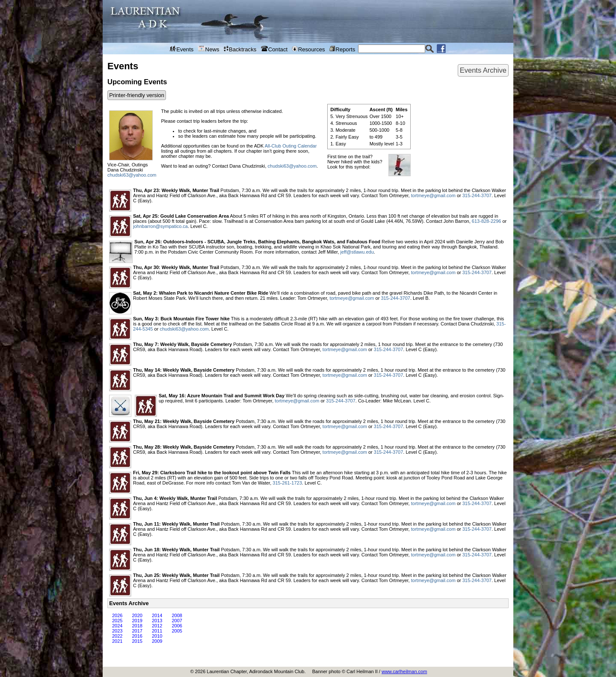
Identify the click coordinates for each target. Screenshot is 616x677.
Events (182, 49)
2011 (157, 631)
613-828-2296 (487, 221)
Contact (274, 49)
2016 (137, 636)
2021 (117, 641)
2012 (157, 626)
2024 (117, 626)
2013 (157, 621)
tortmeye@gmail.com (433, 195)
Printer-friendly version (137, 95)
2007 (177, 621)
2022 (117, 636)
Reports (342, 49)
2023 (117, 631)
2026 (117, 615)
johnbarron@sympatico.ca (160, 226)
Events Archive (483, 70)
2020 (137, 615)
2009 (157, 641)
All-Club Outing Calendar (291, 146)
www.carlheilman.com (404, 671)
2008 (177, 615)
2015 (137, 641)
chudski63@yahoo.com (132, 175)
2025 (117, 621)
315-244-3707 (477, 195)
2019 (137, 621)
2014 (157, 615)
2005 (177, 631)
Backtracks (240, 49)
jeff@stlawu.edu (357, 252)
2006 (177, 626)
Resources (308, 49)
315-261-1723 (287, 483)
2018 (137, 626)
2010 (157, 636)
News (209, 49)
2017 (137, 631)
